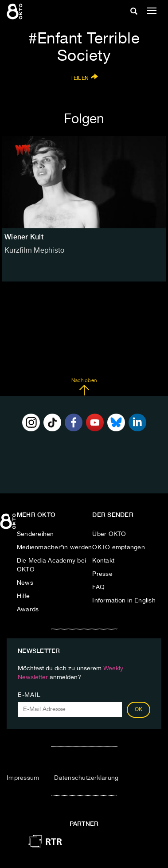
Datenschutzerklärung (86, 778)
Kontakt (103, 561)
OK (139, 710)
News (25, 583)
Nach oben (84, 387)
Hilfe (23, 596)
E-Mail (29, 695)
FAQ (98, 587)
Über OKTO (109, 534)
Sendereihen (35, 534)
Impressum (23, 778)
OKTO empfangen (119, 547)
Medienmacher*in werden (55, 547)
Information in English (124, 601)
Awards (28, 610)
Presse (102, 574)
